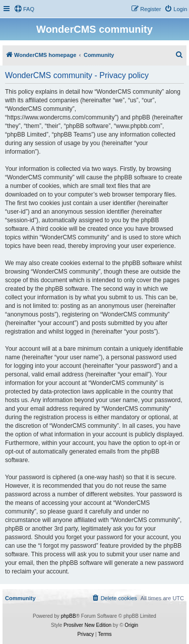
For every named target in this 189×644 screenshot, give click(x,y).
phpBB (69, 616)
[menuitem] (24, 9)
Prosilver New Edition (87, 625)
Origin (131, 625)
